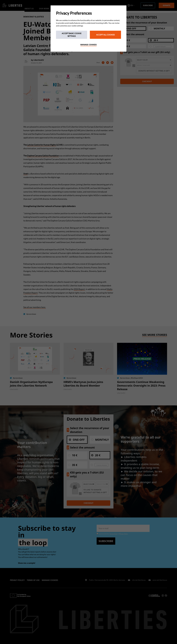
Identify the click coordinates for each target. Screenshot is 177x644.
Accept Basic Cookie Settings (72, 35)
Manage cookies (89, 45)
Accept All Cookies (105, 35)
